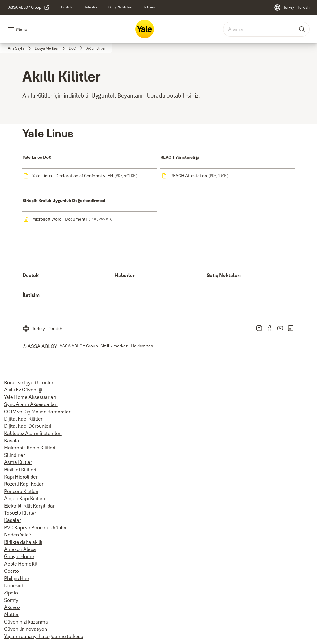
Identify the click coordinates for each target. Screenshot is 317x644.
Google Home (19, 556)
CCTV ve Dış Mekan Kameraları (38, 412)
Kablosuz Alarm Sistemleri (33, 433)
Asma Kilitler (18, 462)
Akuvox (12, 607)
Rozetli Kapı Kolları (24, 484)
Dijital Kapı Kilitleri (24, 419)
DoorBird (14, 585)
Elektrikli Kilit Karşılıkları (30, 506)
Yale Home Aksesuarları (30, 397)
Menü (22, 29)
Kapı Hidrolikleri (21, 477)
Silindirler (14, 455)
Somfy (11, 600)
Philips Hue (17, 578)
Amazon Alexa (20, 549)
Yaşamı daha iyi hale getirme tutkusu (44, 636)
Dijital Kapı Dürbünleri (28, 426)
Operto (11, 571)
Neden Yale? (18, 535)
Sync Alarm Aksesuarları (31, 404)
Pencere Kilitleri (21, 491)
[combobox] (266, 29)
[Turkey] (292, 7)
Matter (11, 614)
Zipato (11, 593)
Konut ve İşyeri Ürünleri (29, 382)
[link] (29, 7)
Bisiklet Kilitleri (20, 470)
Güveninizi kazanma (26, 622)
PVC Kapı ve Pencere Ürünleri (36, 527)
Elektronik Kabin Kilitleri (30, 448)
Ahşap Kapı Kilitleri (25, 498)
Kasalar (12, 440)
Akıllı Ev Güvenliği (23, 390)
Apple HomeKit (21, 564)
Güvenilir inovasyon (26, 629)
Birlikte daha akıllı (23, 542)
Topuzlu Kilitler (20, 513)
